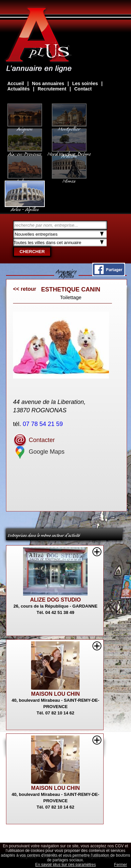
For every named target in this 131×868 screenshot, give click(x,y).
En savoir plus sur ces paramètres (65, 865)
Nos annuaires (48, 83)
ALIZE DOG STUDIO (55, 600)
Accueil (16, 83)
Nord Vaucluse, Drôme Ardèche (69, 152)
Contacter (34, 440)
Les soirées (85, 83)
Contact (83, 89)
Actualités (19, 89)
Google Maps (39, 452)
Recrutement (52, 89)
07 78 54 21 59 (44, 424)
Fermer (120, 865)
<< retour (25, 289)
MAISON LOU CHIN (55, 694)
